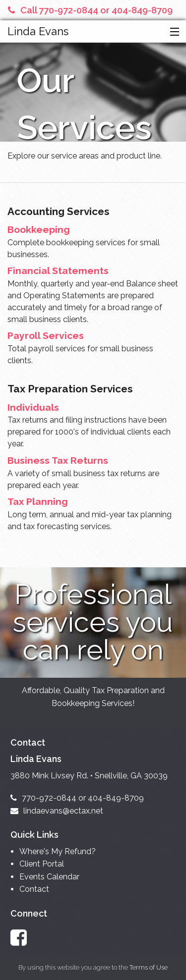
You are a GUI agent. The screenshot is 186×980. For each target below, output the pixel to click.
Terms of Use (149, 967)
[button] (172, 32)
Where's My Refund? (58, 851)
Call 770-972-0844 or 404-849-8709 (90, 10)
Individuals (33, 407)
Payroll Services (46, 335)
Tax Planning (38, 501)
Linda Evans (38, 31)
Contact (34, 889)
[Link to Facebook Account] (23, 938)
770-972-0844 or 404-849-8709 (77, 798)
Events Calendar (49, 877)
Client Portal (42, 864)
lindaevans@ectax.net (57, 811)
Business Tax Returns (58, 460)
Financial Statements (58, 271)
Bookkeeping (39, 229)
